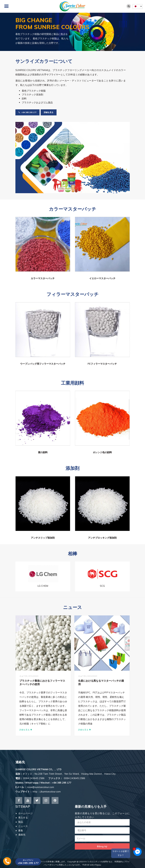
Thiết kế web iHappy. (92, 865)
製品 (19, 822)
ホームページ (24, 813)
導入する (22, 818)
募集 (19, 830)
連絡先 (21, 835)
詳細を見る (49, 112)
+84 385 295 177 (27, 112)
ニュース (22, 826)
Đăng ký (102, 846)
